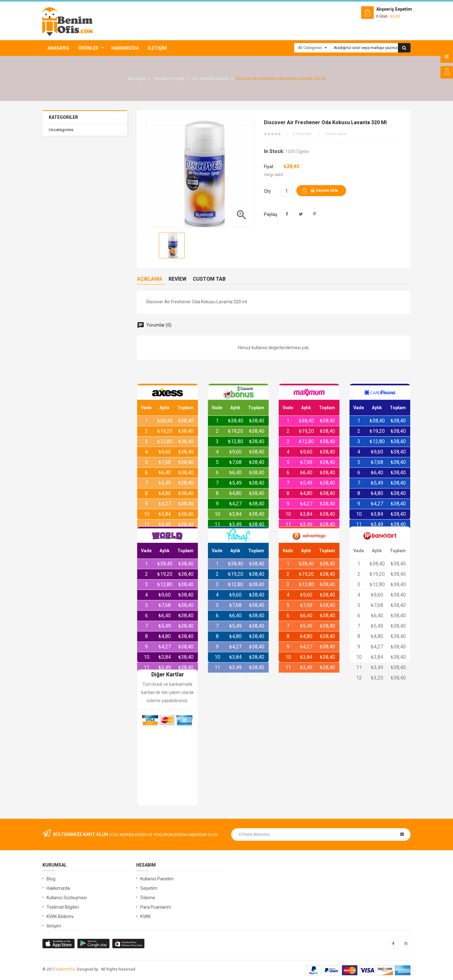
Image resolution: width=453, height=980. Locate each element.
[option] (172, 245)
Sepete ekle (324, 190)
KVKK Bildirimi (60, 917)
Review (178, 279)
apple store (94, 944)
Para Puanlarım (156, 907)
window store (129, 944)
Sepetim (149, 888)
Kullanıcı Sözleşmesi (67, 898)
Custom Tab (209, 279)
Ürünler (88, 48)
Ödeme (148, 898)
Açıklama (150, 279)
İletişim (157, 48)
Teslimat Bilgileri (63, 907)
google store (59, 944)
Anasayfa (58, 48)
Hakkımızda (125, 48)
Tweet (301, 214)
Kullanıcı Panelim (157, 879)
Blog (51, 879)
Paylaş (287, 214)
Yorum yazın (336, 134)
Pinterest (315, 214)
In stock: (274, 151)
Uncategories (61, 130)
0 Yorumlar (302, 134)
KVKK (145, 917)
